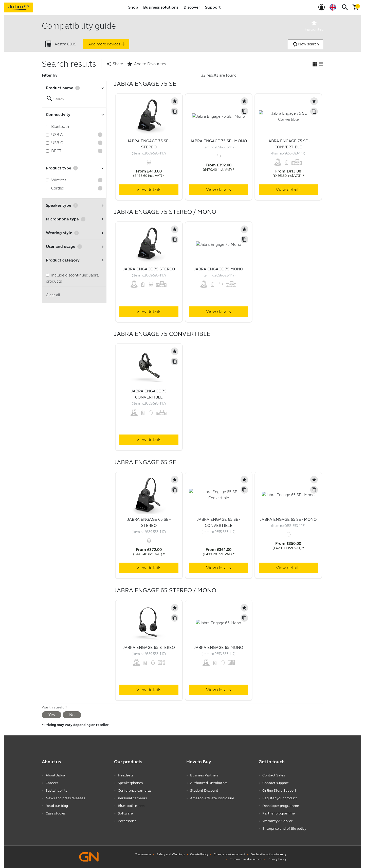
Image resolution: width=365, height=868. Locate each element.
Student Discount (204, 791)
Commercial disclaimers (246, 859)
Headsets (126, 775)
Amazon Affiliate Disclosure (212, 798)
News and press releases (65, 798)
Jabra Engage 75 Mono (218, 269)
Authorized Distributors (209, 783)
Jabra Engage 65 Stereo (149, 647)
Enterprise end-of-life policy (284, 829)
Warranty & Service (278, 821)
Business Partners (204, 775)
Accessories (127, 821)
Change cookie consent (230, 854)
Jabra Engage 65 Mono (218, 647)
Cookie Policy (199, 854)
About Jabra (55, 775)
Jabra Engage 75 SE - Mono (218, 141)
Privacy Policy (277, 859)
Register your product (280, 798)
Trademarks (143, 854)
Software (125, 813)
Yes (52, 715)
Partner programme (279, 813)
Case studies (56, 813)
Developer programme (281, 806)
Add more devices (107, 44)
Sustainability (57, 791)
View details (149, 189)
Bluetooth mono (131, 806)
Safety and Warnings (171, 854)
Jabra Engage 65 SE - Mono (288, 519)
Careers (52, 783)
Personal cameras (132, 798)
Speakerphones (130, 783)
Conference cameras (135, 791)
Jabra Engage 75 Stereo (149, 269)
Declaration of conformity (269, 854)
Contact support (276, 783)
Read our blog (57, 806)
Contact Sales (274, 775)
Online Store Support (279, 791)
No (72, 715)
